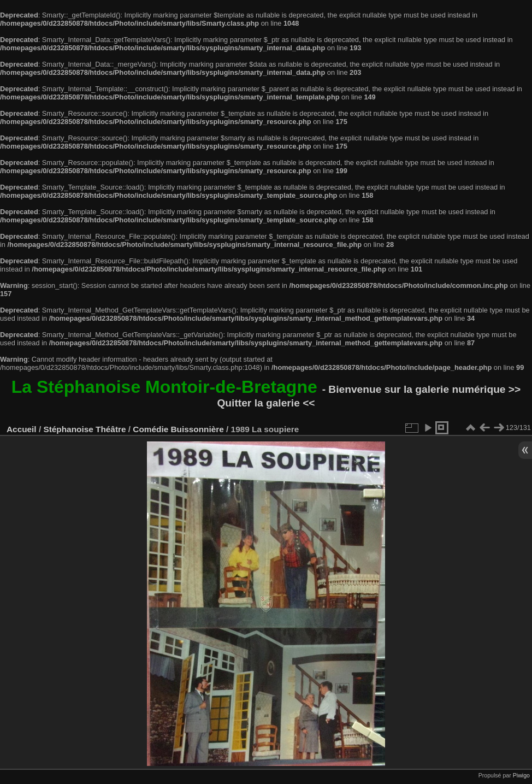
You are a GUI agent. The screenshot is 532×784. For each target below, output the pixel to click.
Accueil (22, 429)
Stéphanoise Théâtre (84, 429)
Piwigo (521, 775)
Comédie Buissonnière (178, 429)
